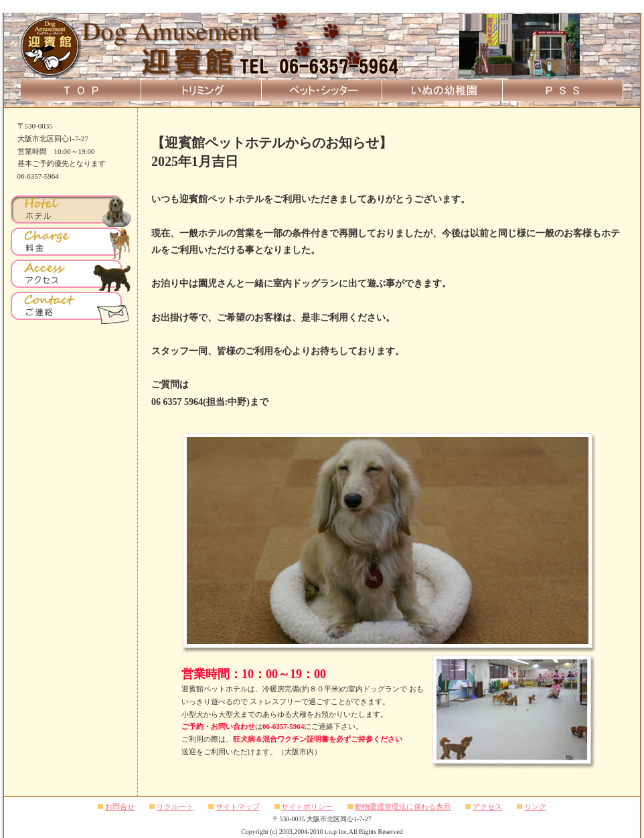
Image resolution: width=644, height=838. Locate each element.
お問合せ (120, 807)
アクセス (487, 807)
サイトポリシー (307, 807)
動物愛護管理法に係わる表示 (403, 807)
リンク (535, 807)
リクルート (175, 807)
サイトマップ (238, 807)
